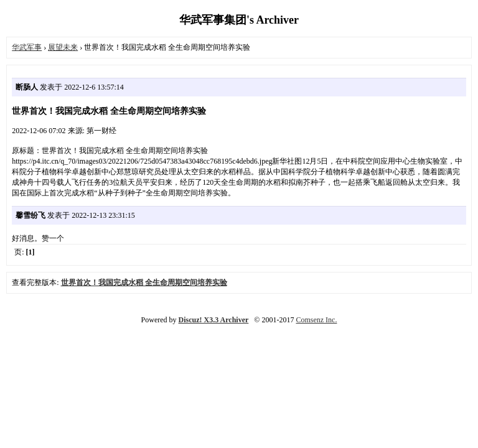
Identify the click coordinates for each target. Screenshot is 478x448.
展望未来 (63, 47)
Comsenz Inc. (316, 320)
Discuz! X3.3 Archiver (214, 320)
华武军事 (27, 47)
